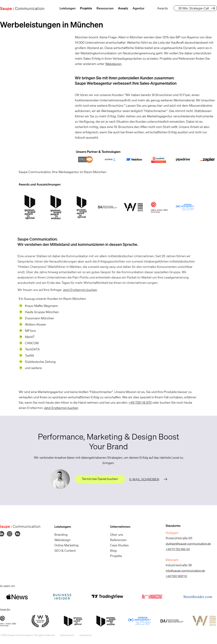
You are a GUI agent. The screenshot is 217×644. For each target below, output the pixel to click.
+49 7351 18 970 (138, 402)
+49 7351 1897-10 (174, 576)
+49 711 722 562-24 (175, 549)
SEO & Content (63, 550)
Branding (59, 534)
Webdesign (111, 64)
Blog (111, 550)
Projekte (86, 8)
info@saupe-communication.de (183, 571)
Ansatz (123, 8)
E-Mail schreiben (144, 479)
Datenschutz (65, 635)
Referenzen (116, 540)
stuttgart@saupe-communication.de (186, 544)
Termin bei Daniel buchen (100, 479)
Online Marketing (64, 545)
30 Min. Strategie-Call (194, 8)
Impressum (83, 635)
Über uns (114, 534)
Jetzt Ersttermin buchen (75, 290)
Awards (163, 8)
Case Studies (117, 545)
